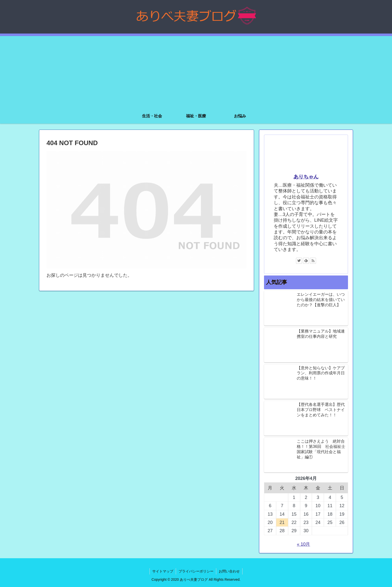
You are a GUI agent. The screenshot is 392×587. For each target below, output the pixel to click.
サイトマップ (163, 571)
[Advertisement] (196, 71)
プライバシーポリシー (196, 571)
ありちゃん (306, 177)
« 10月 (303, 544)
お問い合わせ (229, 571)
